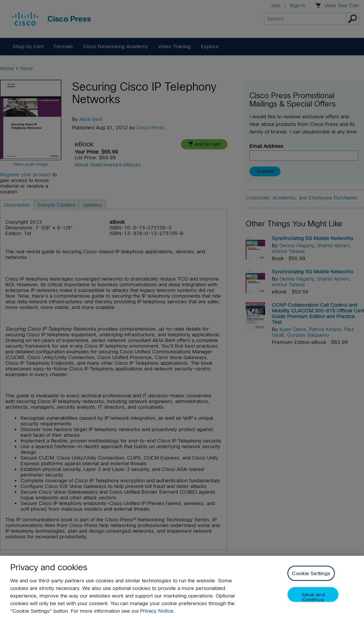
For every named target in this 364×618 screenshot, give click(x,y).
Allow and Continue (313, 597)
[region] (182, 587)
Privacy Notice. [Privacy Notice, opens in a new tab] (157, 611)
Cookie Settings (311, 573)
